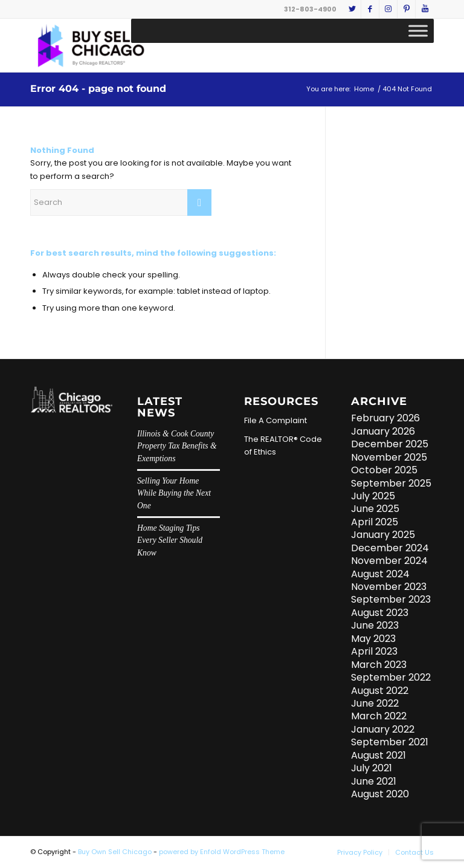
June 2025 (375, 509)
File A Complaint (275, 420)
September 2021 (390, 742)
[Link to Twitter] (352, 9)
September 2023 (391, 599)
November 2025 (389, 457)
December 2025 (390, 444)
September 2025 (391, 483)
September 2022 (391, 677)
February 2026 (385, 418)
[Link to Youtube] (425, 9)
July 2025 (373, 496)
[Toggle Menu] (418, 31)
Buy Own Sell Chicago (115, 852)
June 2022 (375, 703)
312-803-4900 (310, 9)
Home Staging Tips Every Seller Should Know (170, 540)
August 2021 (379, 755)
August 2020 (380, 794)
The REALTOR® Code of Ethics (283, 445)
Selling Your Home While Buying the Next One (174, 493)
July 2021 (372, 768)
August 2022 (380, 691)
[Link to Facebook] (370, 9)
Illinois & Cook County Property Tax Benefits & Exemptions (177, 446)
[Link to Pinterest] (406, 9)
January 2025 (383, 535)
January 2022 (383, 729)
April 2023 (374, 651)
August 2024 (380, 574)
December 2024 (390, 548)
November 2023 (389, 587)
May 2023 (373, 639)
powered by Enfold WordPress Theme (222, 852)
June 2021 (374, 781)
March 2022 (379, 716)
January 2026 (383, 431)
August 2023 (380, 613)
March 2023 (379, 665)
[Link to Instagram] (388, 9)
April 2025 (375, 522)
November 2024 (389, 561)
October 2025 (384, 470)
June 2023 (375, 625)
